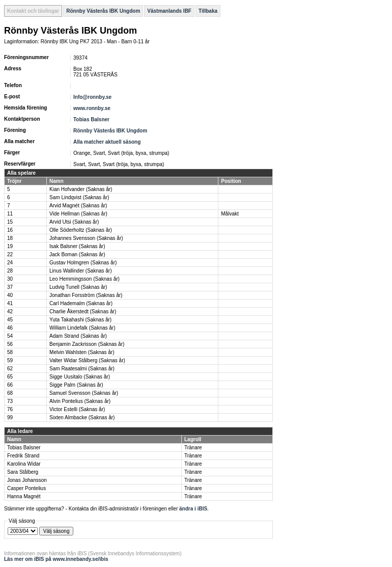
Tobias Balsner (91, 119)
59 (10, 360)
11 (10, 214)
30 (10, 279)
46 (10, 328)
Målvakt (230, 214)
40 (10, 295)
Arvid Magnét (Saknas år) (78, 206)
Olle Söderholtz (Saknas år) (81, 230)
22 (10, 254)
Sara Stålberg (23, 472)
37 (10, 287)
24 (10, 263)
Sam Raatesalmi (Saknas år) (82, 369)
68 (10, 393)
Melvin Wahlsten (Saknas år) (82, 352)
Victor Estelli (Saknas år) (77, 409)
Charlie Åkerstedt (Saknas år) (83, 312)
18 (10, 238)
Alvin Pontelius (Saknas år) (80, 401)
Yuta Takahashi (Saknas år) (80, 320)
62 (10, 369)
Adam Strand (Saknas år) (78, 336)
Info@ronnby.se (92, 97)
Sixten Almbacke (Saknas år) (82, 417)
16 (10, 230)
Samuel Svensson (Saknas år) (84, 393)
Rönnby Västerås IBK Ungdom (103, 11)
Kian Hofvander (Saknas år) (81, 189)
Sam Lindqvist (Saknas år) (79, 197)
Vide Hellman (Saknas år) (78, 214)
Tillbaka (208, 11)
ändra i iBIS (193, 509)
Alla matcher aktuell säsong (107, 142)
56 (10, 344)
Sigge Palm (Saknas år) (76, 385)
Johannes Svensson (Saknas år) (86, 238)
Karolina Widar (24, 464)
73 (10, 401)
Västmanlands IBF (169, 11)
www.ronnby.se (92, 108)
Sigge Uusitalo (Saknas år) (80, 377)
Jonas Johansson (27, 480)
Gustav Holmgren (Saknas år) (83, 263)
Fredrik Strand (23, 456)
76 (10, 409)
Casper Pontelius (26, 488)
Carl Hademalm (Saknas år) (81, 303)
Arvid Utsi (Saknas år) (74, 222)
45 (10, 320)
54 (10, 336)
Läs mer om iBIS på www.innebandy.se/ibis (56, 559)
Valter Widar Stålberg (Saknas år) (87, 360)
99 (10, 417)
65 (10, 377)
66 (10, 385)
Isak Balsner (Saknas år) (77, 246)
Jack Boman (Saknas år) (77, 254)
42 (10, 312)
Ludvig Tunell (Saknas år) (78, 287)
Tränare (193, 448)
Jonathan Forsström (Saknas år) (86, 295)
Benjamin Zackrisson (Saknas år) (87, 344)
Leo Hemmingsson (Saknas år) (85, 279)
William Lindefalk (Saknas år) (82, 328)
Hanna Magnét (24, 496)
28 (10, 271)
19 (10, 246)
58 (10, 352)
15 (10, 222)
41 (10, 303)
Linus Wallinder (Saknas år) (80, 271)
